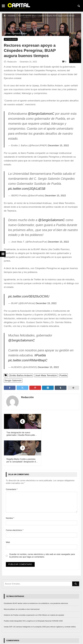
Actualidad (12, 16)
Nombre (10, 492)
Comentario (12, 463)
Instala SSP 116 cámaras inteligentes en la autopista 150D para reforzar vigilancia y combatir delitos (40, 600)
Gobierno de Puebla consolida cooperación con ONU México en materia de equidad (34, 589)
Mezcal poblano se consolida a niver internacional (22, 583)
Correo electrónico (15, 504)
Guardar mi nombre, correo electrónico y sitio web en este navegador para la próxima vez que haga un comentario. (42, 529)
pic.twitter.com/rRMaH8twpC (28, 360)
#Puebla (40, 355)
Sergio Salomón (13, 380)
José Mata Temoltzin (46, 375)
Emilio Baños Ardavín (21, 375)
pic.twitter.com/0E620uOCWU (29, 296)
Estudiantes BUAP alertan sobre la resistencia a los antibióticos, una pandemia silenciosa (36, 577)
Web (8, 516)
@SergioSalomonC (41, 114)
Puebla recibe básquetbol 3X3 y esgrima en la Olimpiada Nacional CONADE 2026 (33, 594)
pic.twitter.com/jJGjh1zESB (27, 189)
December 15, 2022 (58, 145)
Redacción (27, 397)
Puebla (63, 375)
